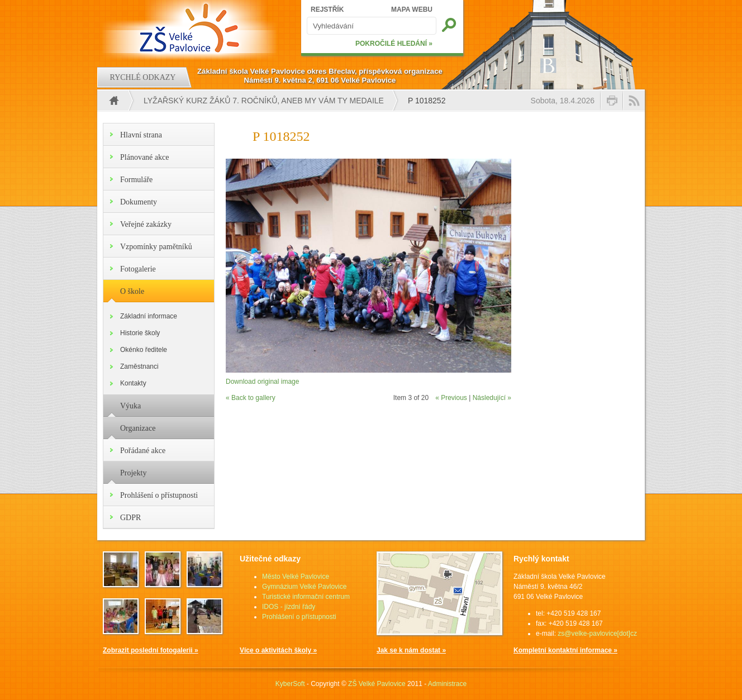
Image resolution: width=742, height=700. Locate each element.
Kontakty (133, 383)
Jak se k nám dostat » (411, 650)
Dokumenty (139, 202)
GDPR (130, 518)
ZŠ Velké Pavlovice (377, 684)
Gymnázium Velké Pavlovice (304, 587)
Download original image (262, 382)
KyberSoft (290, 684)
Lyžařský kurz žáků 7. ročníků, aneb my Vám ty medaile (264, 101)
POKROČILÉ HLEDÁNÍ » (394, 44)
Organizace (138, 428)
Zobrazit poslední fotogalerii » (151, 650)
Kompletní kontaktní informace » (565, 650)
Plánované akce (144, 157)
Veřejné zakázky (146, 224)
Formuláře (136, 180)
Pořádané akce (143, 451)
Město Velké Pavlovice (296, 577)
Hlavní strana (141, 135)
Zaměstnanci (139, 366)
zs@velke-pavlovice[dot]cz (597, 634)
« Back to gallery (251, 398)
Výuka (130, 406)
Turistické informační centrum (306, 597)
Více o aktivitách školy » (278, 650)
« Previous (451, 398)
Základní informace (149, 316)
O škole (132, 291)
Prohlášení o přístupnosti (159, 495)
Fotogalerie (138, 269)
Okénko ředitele (144, 350)
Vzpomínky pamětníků (156, 247)
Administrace (447, 684)
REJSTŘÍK (327, 9)
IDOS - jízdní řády (289, 607)
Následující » (492, 398)
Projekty (133, 473)
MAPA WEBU (412, 9)
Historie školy (140, 333)
